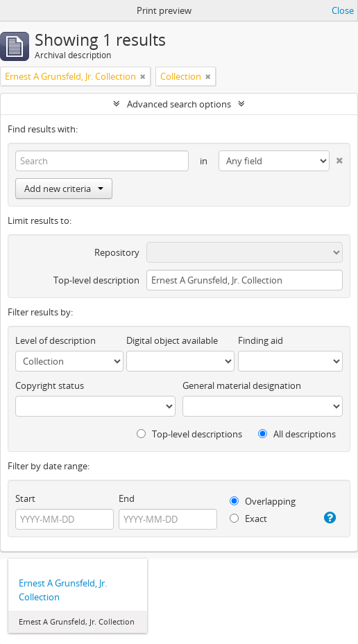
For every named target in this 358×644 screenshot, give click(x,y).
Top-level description (96, 280)
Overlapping (263, 501)
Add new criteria (64, 189)
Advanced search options (179, 104)
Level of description (56, 340)
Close (343, 10)
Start (25, 498)
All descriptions (297, 434)
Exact (248, 519)
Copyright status (50, 385)
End (127, 498)
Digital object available (172, 340)
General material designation (242, 385)
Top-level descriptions (189, 434)
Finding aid (261, 340)
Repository (117, 252)
